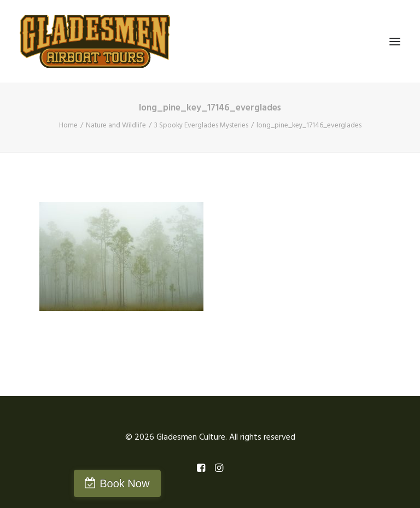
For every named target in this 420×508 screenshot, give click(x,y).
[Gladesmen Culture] (95, 41)
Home (68, 125)
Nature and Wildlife (116, 125)
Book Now (124, 483)
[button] (395, 41)
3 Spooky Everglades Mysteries (201, 125)
